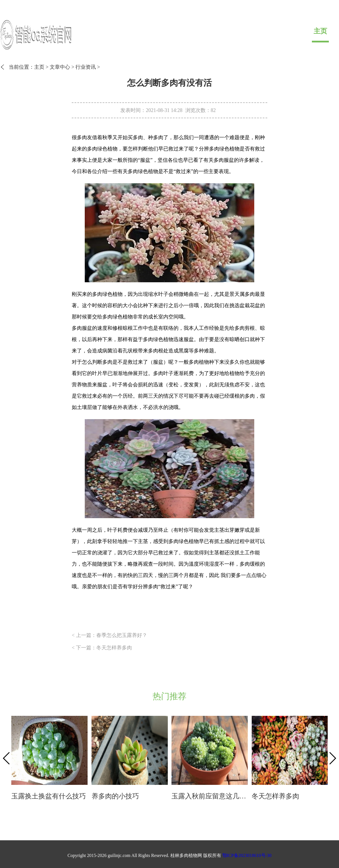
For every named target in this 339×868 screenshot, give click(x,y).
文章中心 (60, 67)
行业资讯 (86, 67)
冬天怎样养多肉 (114, 648)
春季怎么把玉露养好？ (122, 635)
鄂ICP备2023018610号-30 (247, 855)
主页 (320, 31)
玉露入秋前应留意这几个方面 (210, 796)
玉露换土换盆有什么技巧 (49, 796)
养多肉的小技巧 (115, 796)
